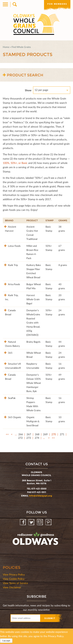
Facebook (23, 522)
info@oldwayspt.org (40, 496)
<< (7, 434)
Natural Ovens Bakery (12, 344)
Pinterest (49, 522)
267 (29, 434)
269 (45, 434)
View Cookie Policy (14, 579)
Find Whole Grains (21, 47)
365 (10, 353)
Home (6, 47)
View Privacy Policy (14, 574)
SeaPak (12, 398)
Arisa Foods (14, 284)
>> (53, 438)
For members (57, 4)
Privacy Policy (56, 636)
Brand (9, 220)
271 (62, 434)
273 (29, 438)
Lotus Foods (14, 246)
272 (20, 438)
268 (37, 434)
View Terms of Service (15, 583)
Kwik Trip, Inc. (12, 297)
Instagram (40, 522)
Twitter (32, 522)
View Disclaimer (12, 587)
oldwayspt (36, 540)
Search (14, 4)
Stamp (50, 220)
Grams (63, 220)
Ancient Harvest (11, 229)
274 (37, 438)
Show (28, 90)
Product (32, 220)
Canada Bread (10, 312)
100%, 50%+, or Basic (15, 163)
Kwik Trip (13, 265)
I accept (6, 641)
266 (21, 434)
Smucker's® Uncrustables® (13, 366)
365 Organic (14, 417)
